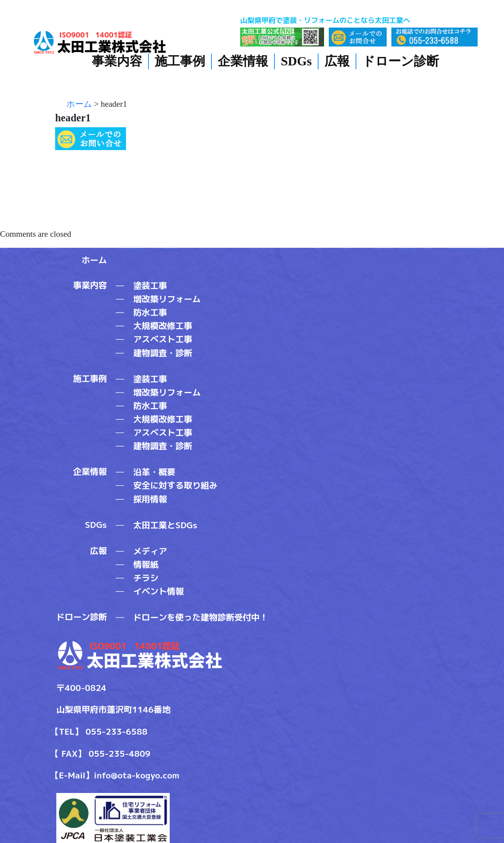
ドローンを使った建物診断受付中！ (200, 617)
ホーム (94, 260)
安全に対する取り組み (175, 485)
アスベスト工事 (163, 339)
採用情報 (150, 499)
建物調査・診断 (163, 353)
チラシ (146, 578)
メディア (150, 551)
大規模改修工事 (163, 326)
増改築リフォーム (167, 299)
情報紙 (146, 564)
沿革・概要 (154, 472)
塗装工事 (150, 286)
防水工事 (150, 312)
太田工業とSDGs (165, 525)
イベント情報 (158, 591)
